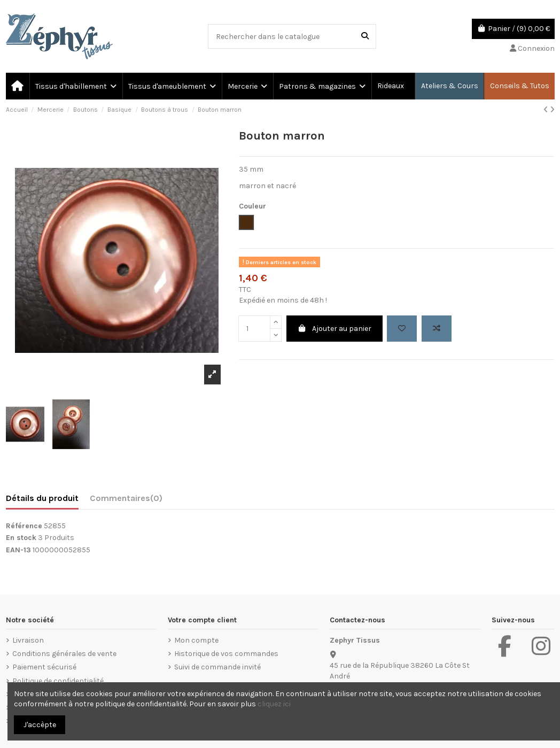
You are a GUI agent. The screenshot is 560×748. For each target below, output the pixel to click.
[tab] (126, 500)
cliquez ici (274, 704)
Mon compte (196, 640)
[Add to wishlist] (402, 329)
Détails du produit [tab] (42, 498)
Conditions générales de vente (64, 654)
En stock (21, 538)
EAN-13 (18, 550)
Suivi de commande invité (217, 667)
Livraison (28, 640)
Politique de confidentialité (58, 681)
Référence (24, 526)
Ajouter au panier (335, 329)
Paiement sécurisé (44, 667)
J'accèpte (40, 725)
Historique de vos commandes (226, 654)
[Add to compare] (437, 329)
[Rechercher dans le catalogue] (365, 36)
